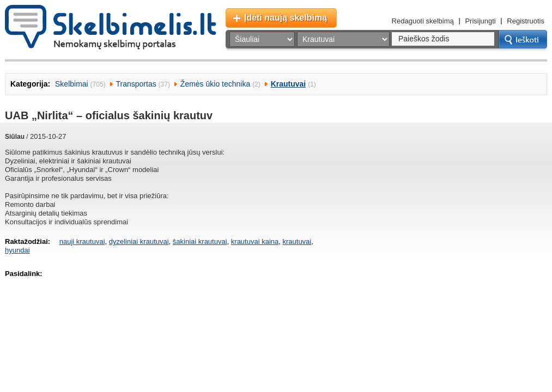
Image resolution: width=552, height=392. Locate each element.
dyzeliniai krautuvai (139, 241)
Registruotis (526, 21)
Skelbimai (72, 84)
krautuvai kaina (255, 241)
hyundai (17, 250)
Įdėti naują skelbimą (286, 18)
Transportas (136, 84)
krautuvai (297, 241)
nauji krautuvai (82, 241)
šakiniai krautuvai (200, 241)
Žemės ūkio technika (215, 84)
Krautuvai (289, 84)
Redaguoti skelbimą (423, 21)
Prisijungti (480, 21)
